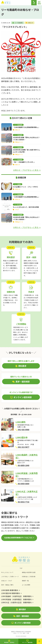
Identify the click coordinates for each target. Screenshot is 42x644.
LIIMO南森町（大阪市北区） (27, 456)
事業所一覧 (25, 581)
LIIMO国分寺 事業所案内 (11, 593)
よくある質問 (26, 585)
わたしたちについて (7, 572)
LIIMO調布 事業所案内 (11, 590)
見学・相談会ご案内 (7, 585)
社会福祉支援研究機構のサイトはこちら (18, 538)
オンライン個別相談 (21, 623)
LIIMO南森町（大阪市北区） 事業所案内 (17, 596)
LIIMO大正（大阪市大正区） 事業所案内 (17, 602)
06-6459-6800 (24, 484)
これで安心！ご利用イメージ (10, 576)
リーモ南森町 (18, 23)
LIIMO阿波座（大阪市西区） (27, 475)
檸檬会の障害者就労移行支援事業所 (21, 632)
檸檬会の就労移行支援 (29, 572)
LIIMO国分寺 (22, 437)
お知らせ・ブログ (7, 581)
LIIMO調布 (21, 422)
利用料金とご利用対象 (29, 576)
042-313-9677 (24, 447)
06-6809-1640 (24, 465)
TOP (21, 568)
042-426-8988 (24, 430)
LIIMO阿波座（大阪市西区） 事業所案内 (17, 599)
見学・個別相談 (21, 616)
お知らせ (30, 23)
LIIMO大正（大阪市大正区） (27, 493)
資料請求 (21, 609)
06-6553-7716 (24, 502)
